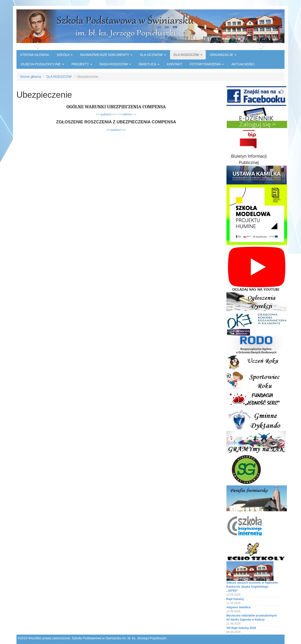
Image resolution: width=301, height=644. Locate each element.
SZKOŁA (65, 55)
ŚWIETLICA (149, 64)
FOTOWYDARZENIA (207, 64)
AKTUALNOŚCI (243, 64)
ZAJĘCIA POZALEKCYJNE (42, 64)
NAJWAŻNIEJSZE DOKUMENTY (106, 55)
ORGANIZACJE (223, 55)
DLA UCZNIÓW (153, 55)
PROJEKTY (82, 64)
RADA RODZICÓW (115, 64)
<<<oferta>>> (127, 114)
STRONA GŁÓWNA (35, 55)
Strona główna (31, 77)
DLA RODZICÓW (188, 55)
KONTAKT (175, 64)
